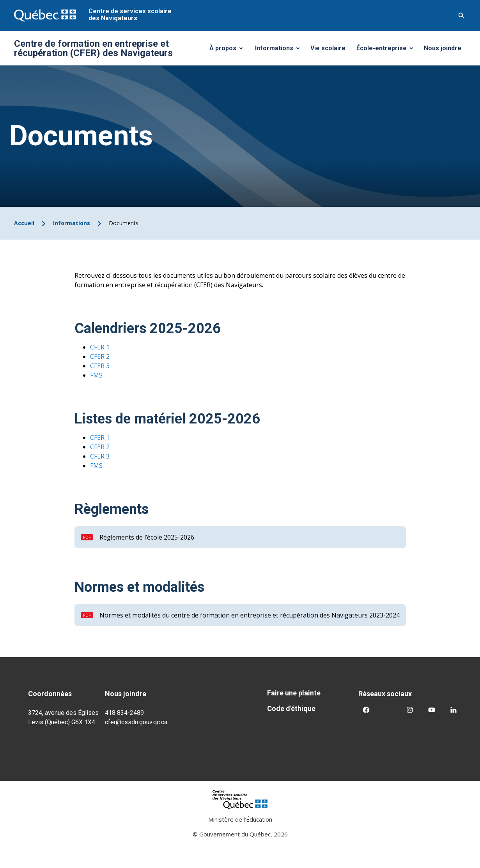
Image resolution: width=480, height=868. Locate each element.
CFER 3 (100, 366)
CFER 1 (100, 347)
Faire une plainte (294, 693)
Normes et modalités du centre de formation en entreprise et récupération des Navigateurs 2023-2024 (250, 615)
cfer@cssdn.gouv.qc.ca (136, 722)
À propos (229, 50)
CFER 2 (100, 356)
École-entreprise (388, 50)
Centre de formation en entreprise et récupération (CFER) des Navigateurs (93, 48)
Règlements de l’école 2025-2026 (147, 537)
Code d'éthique (291, 708)
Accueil (24, 223)
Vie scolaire (328, 48)
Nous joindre (443, 48)
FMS (96, 375)
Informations (280, 50)
